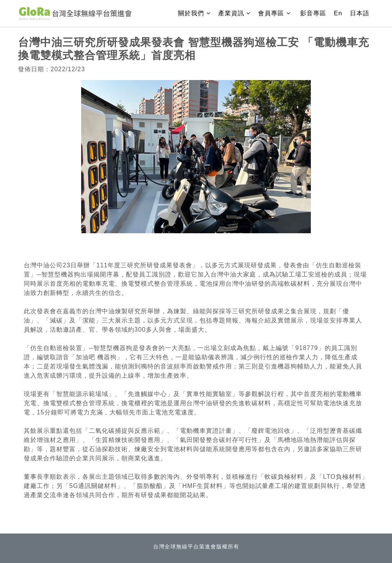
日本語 (360, 13)
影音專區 (313, 13)
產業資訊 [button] (237, 12)
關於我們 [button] (197, 12)
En (338, 13)
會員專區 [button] (275, 13)
